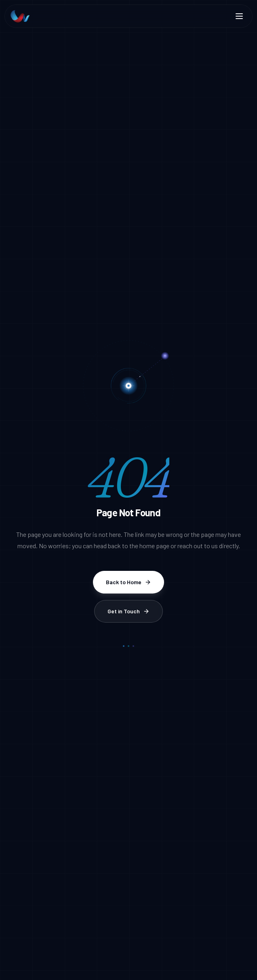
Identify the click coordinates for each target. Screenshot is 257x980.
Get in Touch (128, 611)
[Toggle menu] (239, 16)
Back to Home (128, 582)
